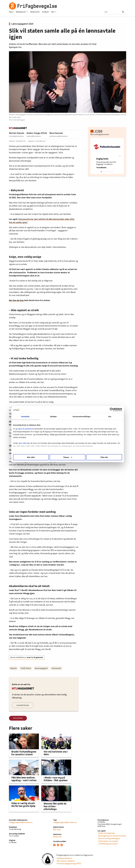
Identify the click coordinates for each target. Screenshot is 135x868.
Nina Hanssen (56, 133)
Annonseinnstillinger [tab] (81, 416)
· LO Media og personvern (108, 844)
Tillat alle (102, 457)
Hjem (11, 12)
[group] (107, 156)
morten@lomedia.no (16, 136)
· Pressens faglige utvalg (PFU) (69, 864)
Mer (54, 12)
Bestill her (58, 837)
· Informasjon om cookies (108, 841)
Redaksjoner (22, 12)
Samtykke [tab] (27, 416)
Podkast (45, 12)
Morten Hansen (17, 133)
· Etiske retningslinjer (106, 833)
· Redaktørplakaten (64, 858)
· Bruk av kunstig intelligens (109, 838)
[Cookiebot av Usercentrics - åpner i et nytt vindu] (109, 409)
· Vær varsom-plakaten (65, 861)
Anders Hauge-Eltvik (37, 133)
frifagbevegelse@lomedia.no (21, 822)
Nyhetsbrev (35, 12)
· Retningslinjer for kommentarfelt (112, 836)
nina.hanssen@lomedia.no (59, 136)
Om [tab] (108, 416)
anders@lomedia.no (34, 136)
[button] (120, 156)
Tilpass (68, 457)
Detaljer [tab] (54, 416)
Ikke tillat (33, 457)
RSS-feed (57, 830)
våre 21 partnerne (28, 429)
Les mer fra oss (23, 705)
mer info (25, 443)
